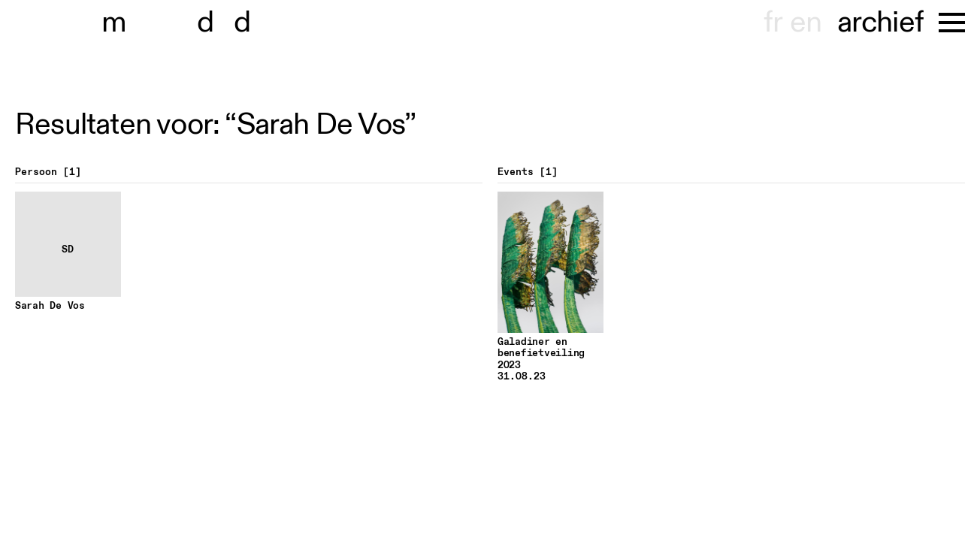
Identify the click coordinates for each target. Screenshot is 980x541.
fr (773, 23)
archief (880, 23)
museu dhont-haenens (186, 23)
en (806, 23)
